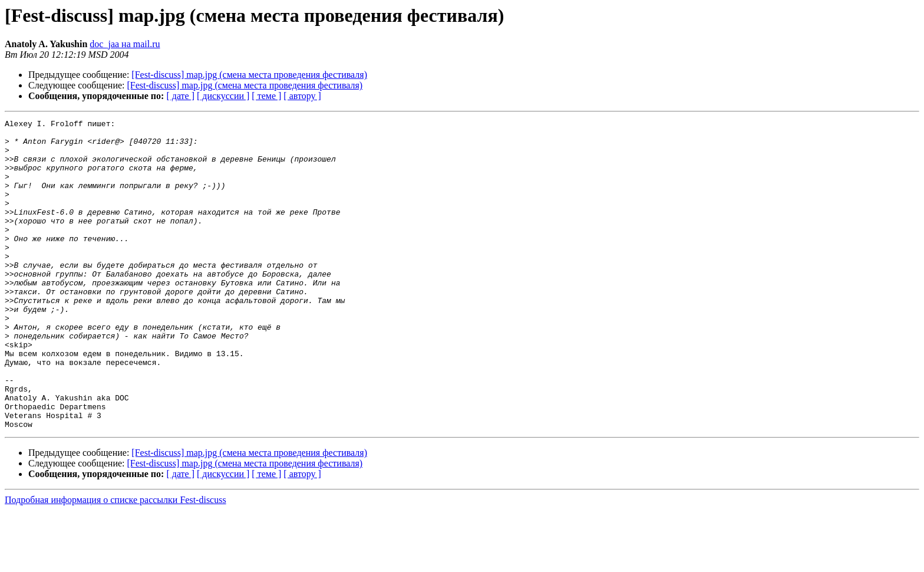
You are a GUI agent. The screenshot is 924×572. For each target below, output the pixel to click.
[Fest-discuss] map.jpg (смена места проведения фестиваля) (249, 75)
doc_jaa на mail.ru (125, 44)
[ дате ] (180, 96)
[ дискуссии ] (223, 96)
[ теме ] (266, 96)
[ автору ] (302, 96)
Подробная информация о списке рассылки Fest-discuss (115, 562)
